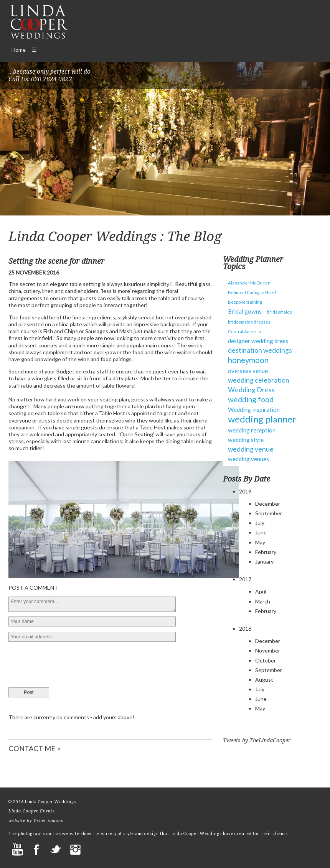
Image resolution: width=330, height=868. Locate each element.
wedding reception (252, 430)
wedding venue (251, 449)
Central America (244, 331)
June (261, 532)
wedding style (246, 440)
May (260, 542)
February (266, 552)
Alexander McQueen (249, 283)
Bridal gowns (245, 311)
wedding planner (262, 419)
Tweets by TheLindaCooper (257, 740)
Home (19, 50)
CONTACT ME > (35, 748)
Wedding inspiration (254, 409)
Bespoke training (245, 302)
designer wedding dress (258, 341)
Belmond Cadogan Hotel (252, 292)
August (264, 680)
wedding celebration (259, 380)
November (268, 650)
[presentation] (67, 662)
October (266, 660)
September (269, 513)
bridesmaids (280, 312)
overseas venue (248, 371)
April (261, 591)
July (260, 523)
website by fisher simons (36, 820)
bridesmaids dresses (249, 322)
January (264, 561)
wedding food (251, 399)
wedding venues (248, 459)
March (263, 601)
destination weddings (260, 350)
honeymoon (248, 360)
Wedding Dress (251, 390)
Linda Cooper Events (32, 811)
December (268, 504)
